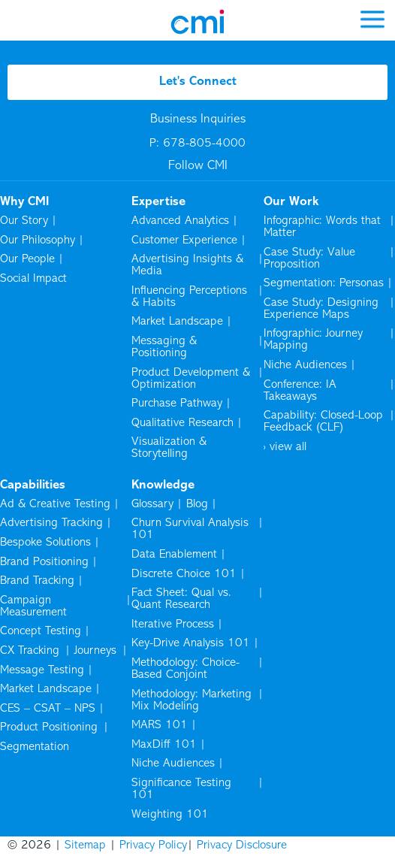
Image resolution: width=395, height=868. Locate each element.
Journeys (96, 651)
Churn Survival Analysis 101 (190, 529)
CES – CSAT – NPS (48, 709)
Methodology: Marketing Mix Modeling (191, 700)
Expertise (158, 202)
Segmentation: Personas (324, 283)
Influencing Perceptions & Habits (189, 297)
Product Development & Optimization (191, 379)
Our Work (291, 202)
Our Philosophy (38, 240)
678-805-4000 (204, 144)
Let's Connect (198, 82)
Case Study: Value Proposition (309, 259)
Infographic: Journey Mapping (313, 340)
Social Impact (33, 279)
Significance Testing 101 (181, 789)
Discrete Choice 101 (184, 574)
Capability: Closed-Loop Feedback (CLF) (323, 422)
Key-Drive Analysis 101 (191, 643)
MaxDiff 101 (164, 745)
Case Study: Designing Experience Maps (321, 309)
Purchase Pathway (177, 404)
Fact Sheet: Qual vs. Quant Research (181, 599)
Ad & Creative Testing (55, 504)
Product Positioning (50, 727)
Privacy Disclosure (242, 845)
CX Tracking (31, 651)
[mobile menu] (372, 18)
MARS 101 (160, 725)
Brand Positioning (44, 562)
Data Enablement (174, 555)
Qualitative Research (182, 423)
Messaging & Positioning (164, 347)
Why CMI (24, 202)
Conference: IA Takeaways (300, 391)
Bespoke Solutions (45, 543)
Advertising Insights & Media (187, 265)
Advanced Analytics (180, 221)
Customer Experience (184, 240)
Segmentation (35, 747)
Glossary (152, 504)
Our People (27, 259)
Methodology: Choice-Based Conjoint (185, 669)
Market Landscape (177, 322)
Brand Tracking (37, 581)
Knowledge (163, 485)
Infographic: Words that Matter (322, 227)
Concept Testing (41, 631)
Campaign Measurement (35, 606)
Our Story (24, 221)
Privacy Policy (153, 845)
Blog (197, 504)
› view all (285, 447)
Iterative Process (173, 625)
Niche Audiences (305, 365)
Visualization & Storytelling (169, 448)
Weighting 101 (170, 815)
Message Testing (42, 670)
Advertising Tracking (51, 523)
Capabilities (33, 485)
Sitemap (85, 845)
